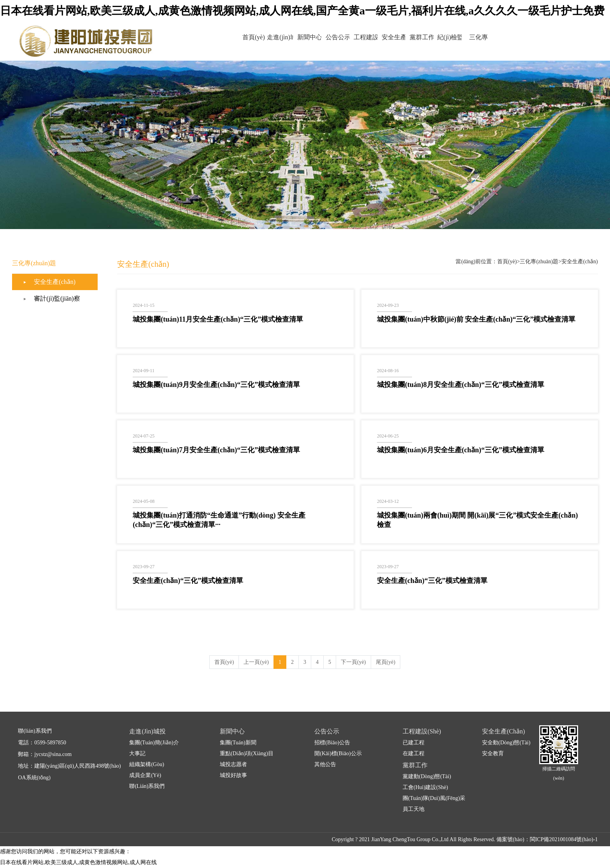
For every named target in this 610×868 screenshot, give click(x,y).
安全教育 (493, 753)
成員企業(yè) (145, 775)
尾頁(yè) (386, 662)
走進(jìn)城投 (263, 43)
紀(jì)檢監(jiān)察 (464, 43)
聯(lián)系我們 (147, 786)
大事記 (137, 753)
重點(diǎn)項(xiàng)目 (247, 753)
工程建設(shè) (363, 43)
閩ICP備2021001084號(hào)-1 (564, 839)
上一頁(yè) (256, 662)
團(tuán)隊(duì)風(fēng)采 (434, 798)
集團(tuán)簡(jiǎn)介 (154, 743)
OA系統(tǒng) (34, 778)
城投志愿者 (233, 764)
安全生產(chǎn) (397, 43)
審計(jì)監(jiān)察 (57, 298)
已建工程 (414, 743)
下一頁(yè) (353, 662)
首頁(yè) (230, 37)
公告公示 (330, 37)
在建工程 (414, 753)
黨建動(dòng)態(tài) (427, 776)
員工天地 (414, 809)
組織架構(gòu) (146, 764)
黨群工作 (430, 37)
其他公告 (325, 764)
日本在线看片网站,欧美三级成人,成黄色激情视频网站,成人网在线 (78, 862)
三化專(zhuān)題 (497, 43)
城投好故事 (233, 775)
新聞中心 (296, 37)
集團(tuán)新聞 (238, 743)
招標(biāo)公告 (332, 743)
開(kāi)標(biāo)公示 (338, 753)
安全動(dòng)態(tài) (506, 743)
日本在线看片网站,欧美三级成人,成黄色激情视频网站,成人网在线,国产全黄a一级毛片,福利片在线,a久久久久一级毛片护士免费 (302, 11)
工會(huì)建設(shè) (425, 787)
